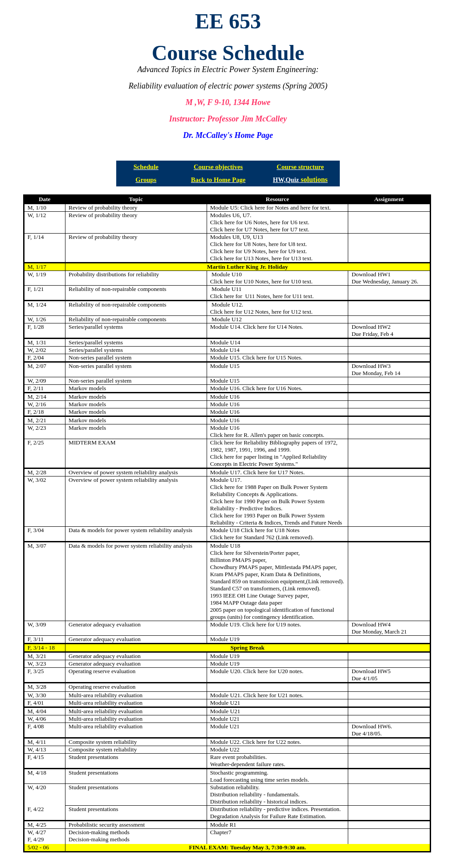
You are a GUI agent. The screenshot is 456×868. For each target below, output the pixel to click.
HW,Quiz (286, 180)
